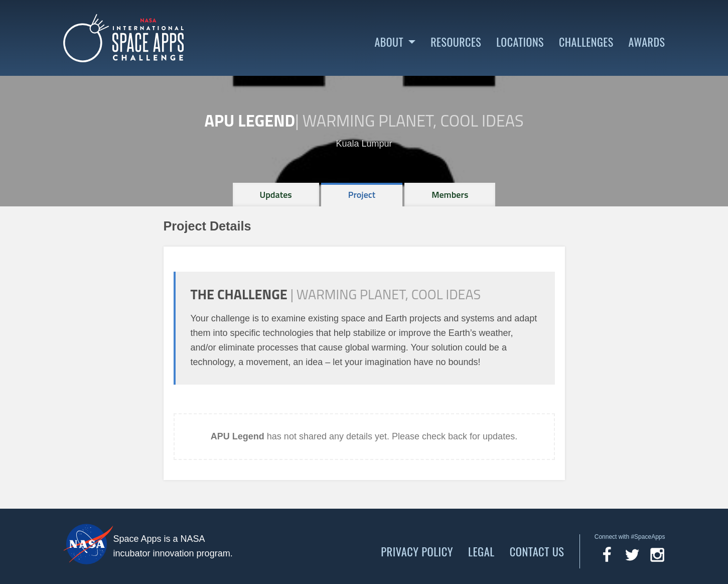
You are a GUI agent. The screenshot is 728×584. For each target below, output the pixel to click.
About (389, 42)
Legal (481, 551)
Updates (276, 195)
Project (362, 195)
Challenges (586, 42)
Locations (520, 42)
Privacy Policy (417, 551)
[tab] (276, 195)
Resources (456, 42)
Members (450, 195)
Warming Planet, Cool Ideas (413, 121)
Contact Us (537, 551)
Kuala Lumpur (364, 144)
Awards (647, 42)
